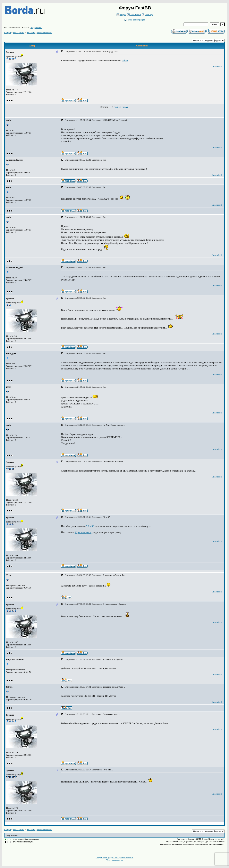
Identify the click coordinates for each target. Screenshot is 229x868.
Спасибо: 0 (217, 66)
